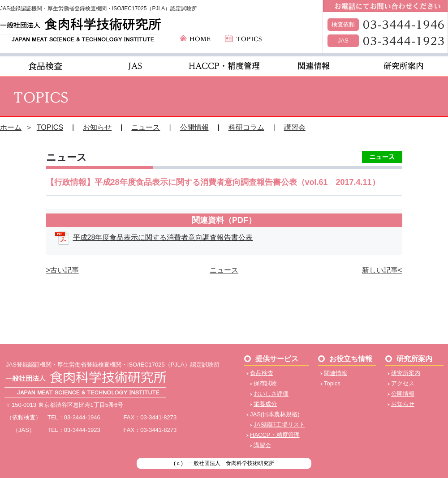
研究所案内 (406, 373)
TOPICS (50, 127)
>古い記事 (62, 270)
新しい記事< (382, 270)
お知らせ (97, 127)
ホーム (11, 127)
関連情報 (336, 373)
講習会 (295, 127)
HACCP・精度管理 (275, 435)
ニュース (146, 127)
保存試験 (265, 383)
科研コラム (246, 127)
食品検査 (262, 373)
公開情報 (194, 127)
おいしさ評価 (271, 394)
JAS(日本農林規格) (275, 414)
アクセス (403, 383)
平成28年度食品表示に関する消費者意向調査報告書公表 (163, 237)
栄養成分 (265, 404)
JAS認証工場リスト (279, 425)
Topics (332, 383)
